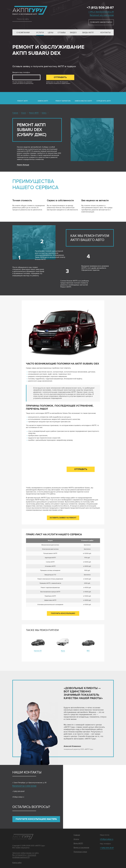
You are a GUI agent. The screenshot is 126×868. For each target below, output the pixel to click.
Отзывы (62, 33)
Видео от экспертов (81, 848)
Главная (77, 835)
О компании (23, 33)
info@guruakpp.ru (18, 797)
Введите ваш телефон (21, 72)
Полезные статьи (80, 852)
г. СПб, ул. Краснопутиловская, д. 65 (101, 12)
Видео (73, 33)
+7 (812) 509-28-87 (100, 8)
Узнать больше (23, 165)
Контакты (105, 33)
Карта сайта (17, 863)
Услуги (40, 33)
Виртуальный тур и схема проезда (102, 15)
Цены (51, 33)
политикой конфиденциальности (24, 856)
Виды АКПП (88, 33)
